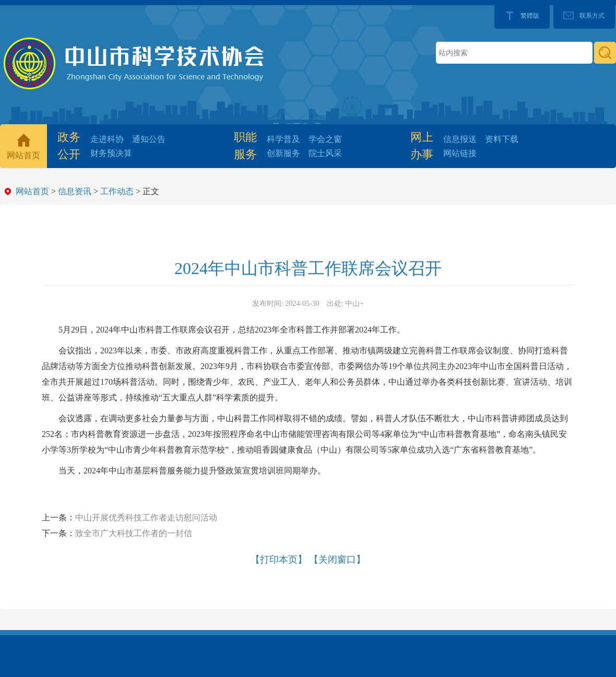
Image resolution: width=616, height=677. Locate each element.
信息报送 (460, 139)
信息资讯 (75, 191)
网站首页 (23, 155)
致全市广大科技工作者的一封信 (134, 533)
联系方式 (592, 16)
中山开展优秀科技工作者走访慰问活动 (146, 518)
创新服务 (283, 153)
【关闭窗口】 (337, 560)
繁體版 (530, 16)
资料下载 (502, 139)
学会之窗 (325, 139)
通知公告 (149, 139)
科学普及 (283, 139)
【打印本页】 (279, 560)
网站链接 (460, 153)
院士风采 (325, 153)
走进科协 (107, 139)
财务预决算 (111, 153)
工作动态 (117, 191)
